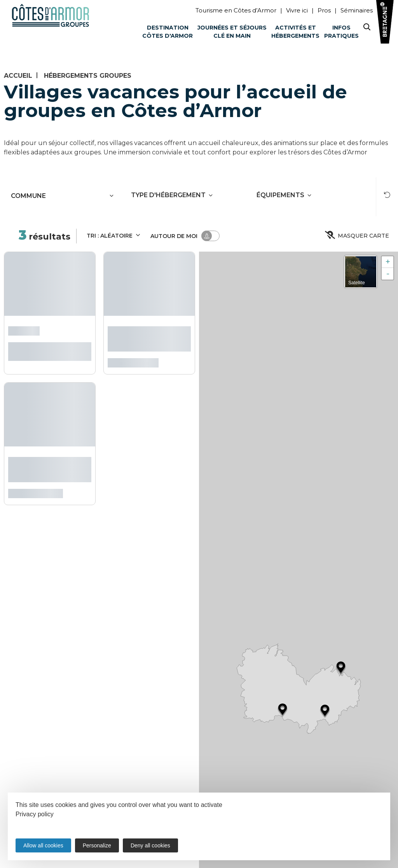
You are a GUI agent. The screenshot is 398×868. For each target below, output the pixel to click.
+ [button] (388, 262)
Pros (324, 10)
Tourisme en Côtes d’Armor (236, 10)
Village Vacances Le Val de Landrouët (46, 468)
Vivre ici (297, 10)
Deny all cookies (150, 845)
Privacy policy (35, 814)
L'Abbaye (24, 330)
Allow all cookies (43, 845)
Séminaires (357, 10)
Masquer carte (358, 236)
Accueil (18, 76)
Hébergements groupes (88, 76)
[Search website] (367, 29)
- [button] (388, 274)
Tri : (114, 235)
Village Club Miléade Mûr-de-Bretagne (147, 337)
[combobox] (52, 196)
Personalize (97, 845)
